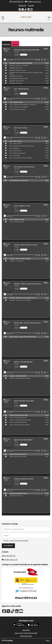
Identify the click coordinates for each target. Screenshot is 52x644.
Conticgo (10, 640)
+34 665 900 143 (9, 556)
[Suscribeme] (8, 546)
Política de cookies (26, 636)
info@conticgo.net (10, 560)
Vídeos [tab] (15, 45)
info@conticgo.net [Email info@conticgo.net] (33, 2)
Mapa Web (26, 630)
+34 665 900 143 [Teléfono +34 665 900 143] (16, 2)
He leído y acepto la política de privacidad (16, 541)
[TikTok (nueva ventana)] (26, 10)
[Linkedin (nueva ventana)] (29, 10)
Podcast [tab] (7, 45)
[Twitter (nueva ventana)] (23, 10)
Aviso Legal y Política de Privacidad (26, 633)
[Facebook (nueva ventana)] (20, 10)
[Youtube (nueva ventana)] (32, 10)
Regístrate (22, 5)
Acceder (31, 5)
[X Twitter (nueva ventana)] (8, 612)
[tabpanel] (26, 281)
